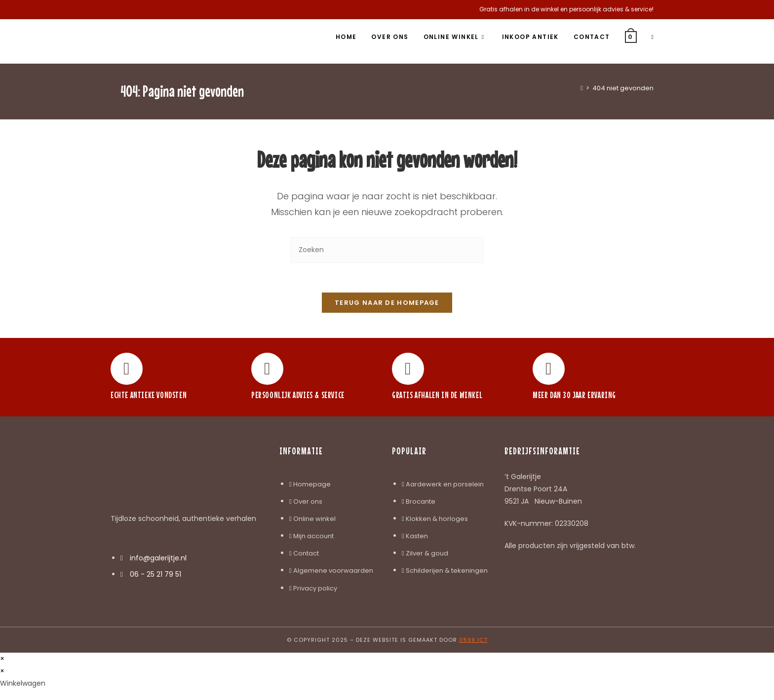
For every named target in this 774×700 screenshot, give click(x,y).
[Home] (582, 88)
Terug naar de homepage (387, 303)
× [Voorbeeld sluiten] (2, 659)
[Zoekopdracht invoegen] (387, 250)
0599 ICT (473, 640)
